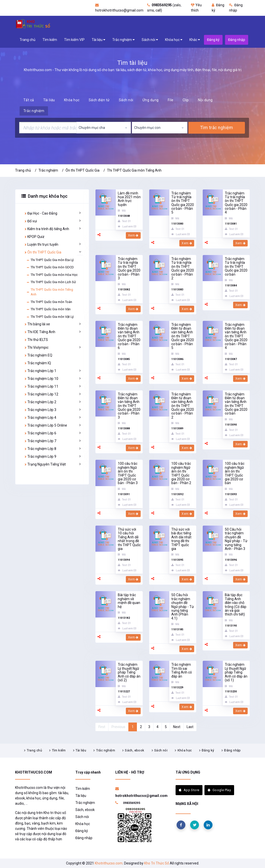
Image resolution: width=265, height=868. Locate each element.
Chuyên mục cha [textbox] (92, 128)
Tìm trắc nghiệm (217, 128)
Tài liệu (98, 40)
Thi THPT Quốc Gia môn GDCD (50, 267)
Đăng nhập (232, 750)
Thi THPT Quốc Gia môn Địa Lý (50, 260)
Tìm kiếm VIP (74, 40)
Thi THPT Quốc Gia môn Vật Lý (50, 317)
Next (177, 727)
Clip (186, 100)
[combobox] (104, 128)
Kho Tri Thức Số (157, 863)
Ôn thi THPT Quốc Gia (83, 170)
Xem (133, 235)
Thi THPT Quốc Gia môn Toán (49, 302)
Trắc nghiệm (123, 40)
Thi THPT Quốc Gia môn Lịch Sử (51, 282)
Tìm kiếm (50, 40)
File (171, 100)
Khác (195, 40)
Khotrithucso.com (109, 863)
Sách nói (150, 40)
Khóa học (174, 40)
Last (190, 727)
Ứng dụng (151, 100)
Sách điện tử (99, 100)
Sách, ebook (135, 750)
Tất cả (29, 100)
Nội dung (205, 100)
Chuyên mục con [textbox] (147, 128)
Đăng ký (208, 750)
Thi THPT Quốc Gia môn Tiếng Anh (134, 170)
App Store (189, 790)
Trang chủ (28, 40)
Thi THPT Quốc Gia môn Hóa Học (52, 275)
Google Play (219, 790)
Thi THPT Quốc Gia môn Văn (48, 309)
